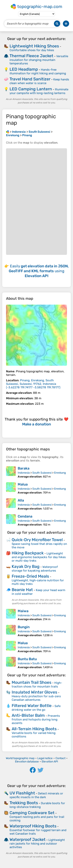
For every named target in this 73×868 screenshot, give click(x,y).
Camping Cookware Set (32, 813)
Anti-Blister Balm (28, 715)
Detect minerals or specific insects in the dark (36, 795)
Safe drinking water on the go (36, 708)
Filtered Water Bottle (32, 706)
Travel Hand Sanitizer (30, 79)
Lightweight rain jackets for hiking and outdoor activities (37, 844)
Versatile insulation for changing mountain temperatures (39, 60)
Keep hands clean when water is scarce (39, 81)
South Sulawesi (42, 473)
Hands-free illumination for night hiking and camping (38, 72)
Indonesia (24, 473)
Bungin (24, 627)
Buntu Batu (27, 659)
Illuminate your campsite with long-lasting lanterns (39, 91)
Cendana (25, 516)
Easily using (39, 271)
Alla (21, 500)
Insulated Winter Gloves (34, 692)
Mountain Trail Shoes (32, 682)
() (33, 384)
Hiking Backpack (28, 553)
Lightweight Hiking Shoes (34, 46)
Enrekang (60, 473)
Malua (23, 484)
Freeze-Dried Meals (30, 576)
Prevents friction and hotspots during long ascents (36, 719)
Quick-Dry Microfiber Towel (37, 540)
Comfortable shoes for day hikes (32, 50)
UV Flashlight (22, 793)
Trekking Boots (24, 803)
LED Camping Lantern (31, 89)
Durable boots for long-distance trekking (37, 805)
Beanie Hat (22, 590)
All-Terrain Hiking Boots (34, 729)
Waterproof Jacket (28, 839)
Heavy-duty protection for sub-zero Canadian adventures (36, 698)
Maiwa (23, 611)
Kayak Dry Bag (26, 566)
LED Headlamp (24, 69)
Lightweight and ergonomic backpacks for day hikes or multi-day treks (39, 557)
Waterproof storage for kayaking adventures (35, 569)
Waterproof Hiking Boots (33, 826)
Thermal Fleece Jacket (31, 56)
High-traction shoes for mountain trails (37, 685)
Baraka (24, 468)
